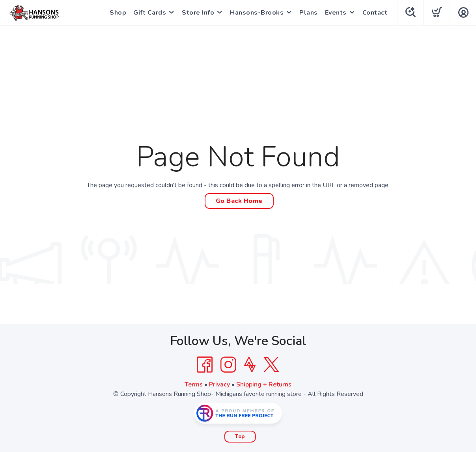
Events (336, 13)
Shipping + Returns (264, 384)
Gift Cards (150, 13)
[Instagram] (228, 365)
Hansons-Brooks (257, 13)
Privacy (219, 384)
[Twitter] (271, 365)
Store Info (198, 13)
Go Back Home (239, 201)
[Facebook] (205, 365)
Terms (194, 384)
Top (240, 437)
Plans (309, 13)
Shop (118, 13)
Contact (375, 13)
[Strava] (250, 365)
